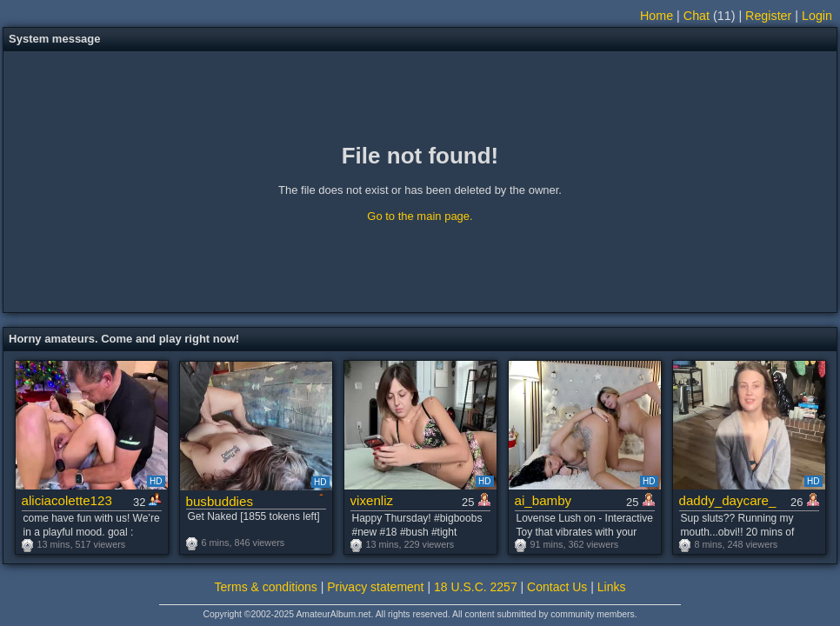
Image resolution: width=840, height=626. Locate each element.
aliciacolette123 (67, 500)
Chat (697, 16)
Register (768, 16)
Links (612, 587)
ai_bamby (543, 500)
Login (817, 16)
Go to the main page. (420, 216)
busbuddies (220, 501)
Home (657, 16)
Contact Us (557, 587)
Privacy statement (375, 587)
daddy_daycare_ (728, 500)
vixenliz (372, 500)
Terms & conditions (266, 587)
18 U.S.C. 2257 (476, 587)
